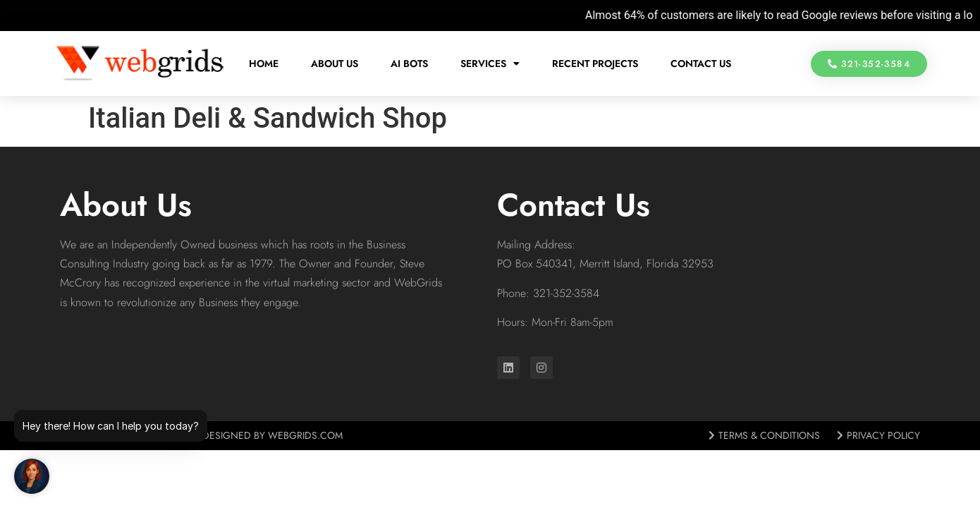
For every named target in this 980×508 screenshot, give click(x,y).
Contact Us (701, 64)
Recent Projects (595, 64)
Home (264, 64)
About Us (335, 64)
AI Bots (409, 64)
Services (490, 64)
